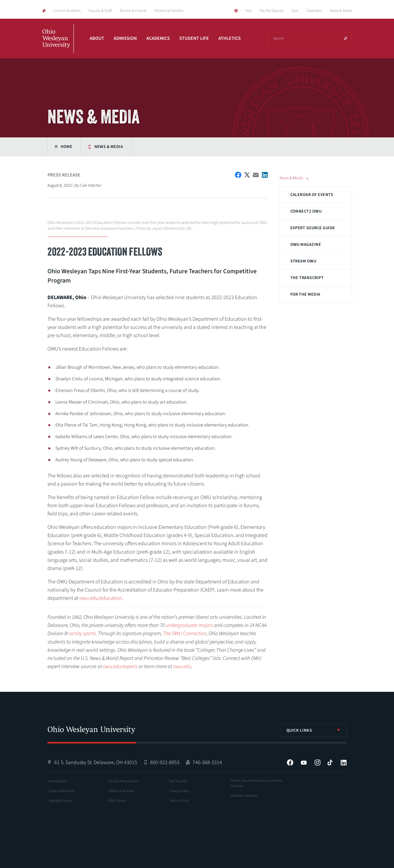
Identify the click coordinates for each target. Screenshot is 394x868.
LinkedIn (344, 763)
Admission (125, 38)
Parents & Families (169, 11)
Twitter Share (247, 175)
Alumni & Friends (133, 11)
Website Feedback (244, 796)
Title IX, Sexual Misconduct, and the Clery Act (256, 783)
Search (345, 39)
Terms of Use (179, 801)
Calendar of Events (312, 195)
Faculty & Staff (100, 11)
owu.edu (182, 666)
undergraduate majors (189, 625)
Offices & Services (121, 791)
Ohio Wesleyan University (58, 44)
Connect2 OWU (306, 211)
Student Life (194, 38)
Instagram (318, 763)
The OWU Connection (185, 634)
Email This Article (256, 175)
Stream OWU (303, 261)
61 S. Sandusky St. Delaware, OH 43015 (96, 763)
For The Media (305, 294)
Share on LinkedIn (265, 175)
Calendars (314, 11)
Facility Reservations (124, 781)
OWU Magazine (306, 244)
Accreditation (57, 781)
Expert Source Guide (313, 228)
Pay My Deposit (272, 11)
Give (295, 11)
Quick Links (299, 730)
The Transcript (307, 278)
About (97, 38)
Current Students (67, 11)
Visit (248, 11)
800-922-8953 (165, 763)
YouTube (304, 763)
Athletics (230, 38)
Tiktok (330, 763)
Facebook (290, 763)
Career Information (61, 791)
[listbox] (314, 730)
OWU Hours (117, 801)
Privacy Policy (179, 791)
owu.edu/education (101, 598)
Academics (158, 38)
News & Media (341, 11)
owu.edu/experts (120, 666)
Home (67, 147)
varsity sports (82, 634)
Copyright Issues (60, 801)
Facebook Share (238, 175)
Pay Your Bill (178, 781)
